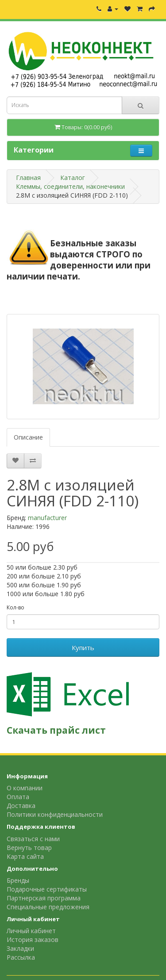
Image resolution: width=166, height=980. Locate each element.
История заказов (33, 940)
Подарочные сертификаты (47, 889)
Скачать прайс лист (56, 730)
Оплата (18, 797)
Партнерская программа (44, 898)
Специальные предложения (48, 907)
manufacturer (47, 518)
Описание (28, 437)
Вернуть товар (29, 848)
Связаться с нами (33, 839)
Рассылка (21, 957)
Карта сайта (25, 856)
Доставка (21, 806)
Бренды (18, 880)
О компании (25, 788)
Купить (83, 647)
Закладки (20, 948)
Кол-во (15, 607)
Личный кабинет (31, 931)
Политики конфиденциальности (55, 814)
